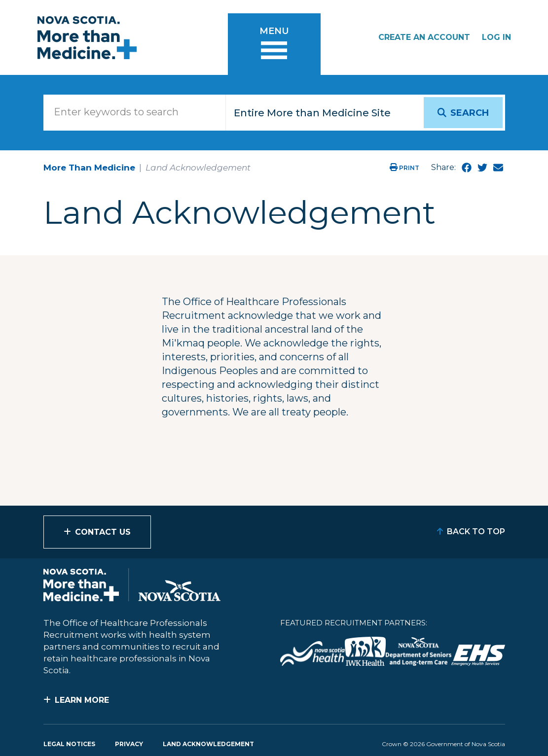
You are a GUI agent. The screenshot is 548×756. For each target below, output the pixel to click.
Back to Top (476, 532)
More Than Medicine (89, 168)
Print (404, 168)
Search (470, 113)
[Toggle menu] (274, 44)
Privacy (129, 744)
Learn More (82, 700)
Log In (496, 37)
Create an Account (424, 37)
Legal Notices (69, 744)
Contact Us (103, 532)
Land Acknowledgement (208, 744)
